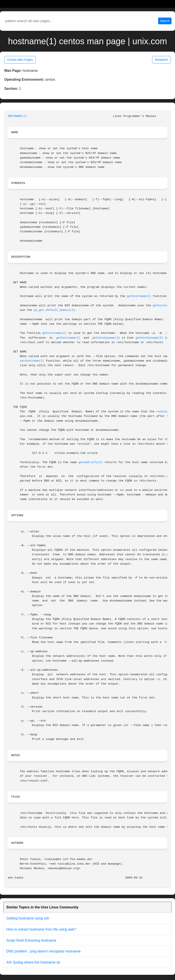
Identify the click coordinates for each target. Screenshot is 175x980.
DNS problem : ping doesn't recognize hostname (43, 951)
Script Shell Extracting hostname (31, 940)
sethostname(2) (32, 361)
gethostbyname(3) (106, 338)
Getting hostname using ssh (28, 918)
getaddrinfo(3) (91, 462)
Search (165, 21)
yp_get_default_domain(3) (55, 310)
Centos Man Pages (20, 60)
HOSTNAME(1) (17, 116)
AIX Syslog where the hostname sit (33, 962)
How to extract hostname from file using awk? (41, 929)
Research (161, 60)
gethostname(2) (139, 296)
